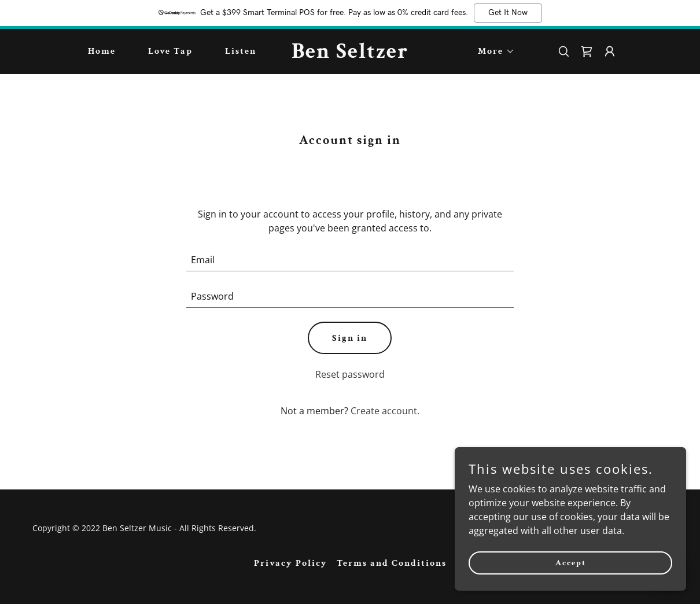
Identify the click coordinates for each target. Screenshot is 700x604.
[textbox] (350, 260)
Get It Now (508, 13)
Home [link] (102, 51)
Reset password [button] (350, 374)
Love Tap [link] (170, 51)
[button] (492, 51)
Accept (571, 562)
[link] (350, 54)
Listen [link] (241, 51)
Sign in (350, 338)
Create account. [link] (385, 411)
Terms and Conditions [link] (392, 563)
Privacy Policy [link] (291, 563)
